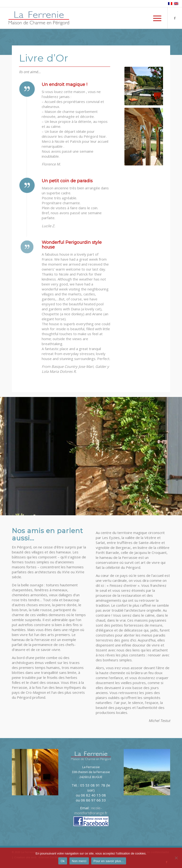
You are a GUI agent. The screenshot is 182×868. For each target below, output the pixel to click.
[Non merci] (176, 858)
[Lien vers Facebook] (175, 18)
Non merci (79, 861)
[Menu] (155, 18)
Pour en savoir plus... (109, 861)
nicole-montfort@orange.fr (91, 810)
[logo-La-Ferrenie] (39, 18)
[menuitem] (155, 18)
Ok (63, 861)
